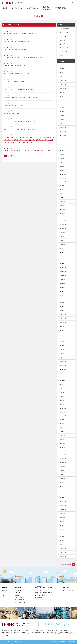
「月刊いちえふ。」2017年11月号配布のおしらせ (20, 121)
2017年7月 (63, 474)
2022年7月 (63, 240)
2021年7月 (63, 287)
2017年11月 (63, 459)
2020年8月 (63, 330)
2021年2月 (63, 307)
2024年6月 (63, 151)
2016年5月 (63, 529)
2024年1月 (63, 170)
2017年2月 (63, 494)
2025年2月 (63, 120)
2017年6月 (63, 478)
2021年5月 (63, 295)
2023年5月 (63, 201)
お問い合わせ (5, 642)
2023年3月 (63, 209)
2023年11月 (63, 178)
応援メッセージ (64, 48)
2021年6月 (63, 291)
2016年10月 (63, 510)
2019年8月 (63, 377)
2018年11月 (63, 412)
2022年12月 (63, 221)
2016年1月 (63, 545)
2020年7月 (63, 334)
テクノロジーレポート (21, 602)
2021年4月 (63, 299)
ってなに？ (57, 624)
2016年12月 (63, 502)
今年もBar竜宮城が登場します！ (14, 113)
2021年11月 (63, 272)
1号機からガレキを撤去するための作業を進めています (21, 97)
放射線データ (19, 595)
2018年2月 (63, 447)
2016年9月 (63, 513)
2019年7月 (63, 381)
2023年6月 (63, 198)
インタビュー (64, 36)
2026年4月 (63, 65)
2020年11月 (63, 318)
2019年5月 (63, 389)
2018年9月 (63, 420)
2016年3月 (63, 537)
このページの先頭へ (68, 565)
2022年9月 (63, 233)
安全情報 (63, 44)
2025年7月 (63, 100)
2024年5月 (63, 155)
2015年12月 (63, 549)
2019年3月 (63, 397)
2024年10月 (63, 135)
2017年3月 (63, 490)
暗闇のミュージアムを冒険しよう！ (15, 65)
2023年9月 (63, 186)
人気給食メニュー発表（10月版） (14, 81)
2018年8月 (63, 424)
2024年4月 (63, 159)
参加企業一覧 (39, 598)
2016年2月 (63, 541)
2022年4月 (63, 252)
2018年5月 (63, 435)
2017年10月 (63, 463)
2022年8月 (63, 237)
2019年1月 (63, 404)
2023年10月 (63, 182)
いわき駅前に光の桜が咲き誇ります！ (16, 49)
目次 (73, 3)
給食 (61, 56)
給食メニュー (19, 593)
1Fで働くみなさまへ (17, 8)
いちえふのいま (64, 32)
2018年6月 (63, 432)
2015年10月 (63, 556)
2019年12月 (63, 361)
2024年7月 (63, 147)
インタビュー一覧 (68, 590)
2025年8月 (63, 96)
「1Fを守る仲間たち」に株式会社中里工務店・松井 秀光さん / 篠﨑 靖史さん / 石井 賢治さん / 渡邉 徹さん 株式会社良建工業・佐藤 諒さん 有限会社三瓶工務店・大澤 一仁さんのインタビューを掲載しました (29, 140)
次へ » (12, 156)
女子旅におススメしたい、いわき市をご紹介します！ (21, 34)
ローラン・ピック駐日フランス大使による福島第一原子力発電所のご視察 (27, 151)
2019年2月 (63, 400)
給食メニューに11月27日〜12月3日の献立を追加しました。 (23, 89)
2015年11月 (63, 552)
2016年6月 (63, 525)
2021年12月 (63, 268)
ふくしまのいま (19, 600)
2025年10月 (63, 88)
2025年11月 (63, 84)
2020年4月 (63, 346)
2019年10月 (63, 369)
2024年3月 (63, 163)
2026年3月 (63, 69)
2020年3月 (63, 350)
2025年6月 (63, 104)
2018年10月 (63, 416)
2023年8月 (63, 190)
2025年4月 (63, 112)
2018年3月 (63, 443)
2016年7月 (63, 521)
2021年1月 (63, 311)
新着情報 (6, 8)
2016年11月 (63, 506)
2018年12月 (63, 408)
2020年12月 (63, 315)
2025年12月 (63, 81)
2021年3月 (63, 303)
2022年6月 (63, 244)
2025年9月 (63, 92)
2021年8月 (63, 283)
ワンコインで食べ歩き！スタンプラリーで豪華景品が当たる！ (24, 57)
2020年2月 (63, 354)
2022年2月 (63, 260)
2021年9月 (63, 280)
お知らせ (63, 40)
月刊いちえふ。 (64, 52)
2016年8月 (63, 517)
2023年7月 (63, 194)
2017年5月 (63, 482)
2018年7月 (63, 428)
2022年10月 (63, 229)
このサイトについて (41, 590)
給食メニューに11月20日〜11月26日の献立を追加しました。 (23, 129)
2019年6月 (63, 385)
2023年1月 (63, 217)
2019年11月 (63, 365)
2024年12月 (63, 127)
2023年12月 (63, 174)
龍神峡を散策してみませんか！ (14, 105)
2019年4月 (63, 393)
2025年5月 (63, 108)
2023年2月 (63, 213)
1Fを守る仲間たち (32, 8)
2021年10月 (63, 276)
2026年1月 (63, 77)
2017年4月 (63, 486)
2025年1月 (63, 123)
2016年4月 (63, 533)
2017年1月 (63, 498)
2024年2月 (63, 166)
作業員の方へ (19, 588)
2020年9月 (63, 326)
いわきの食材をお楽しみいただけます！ (16, 42)
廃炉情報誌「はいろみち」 (46, 8)
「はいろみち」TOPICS (66, 28)
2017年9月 (63, 467)
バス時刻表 (18, 590)
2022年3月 (63, 256)
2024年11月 (63, 131)
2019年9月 (63, 373)
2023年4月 (63, 205)
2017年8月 (63, 471)
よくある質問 (17, 642)
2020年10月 (63, 322)
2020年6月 (63, 338)
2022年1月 (63, 264)
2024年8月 (63, 143)
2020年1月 (63, 357)
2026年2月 (63, 73)
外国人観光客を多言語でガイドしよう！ (16, 73)
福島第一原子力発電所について (44, 593)
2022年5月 (63, 248)
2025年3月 (63, 116)
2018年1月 (63, 451)
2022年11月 (63, 225)
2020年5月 (63, 342)
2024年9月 (63, 139)
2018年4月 (63, 439)
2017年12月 (63, 455)
